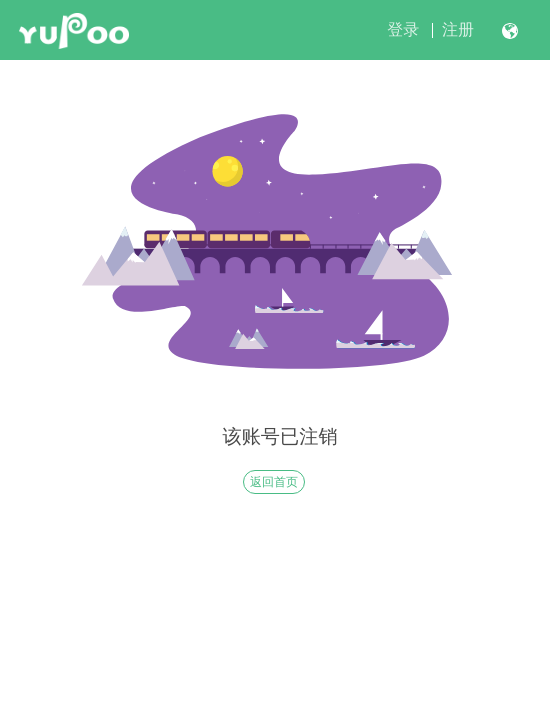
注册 (458, 29)
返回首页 (274, 482)
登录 (403, 29)
